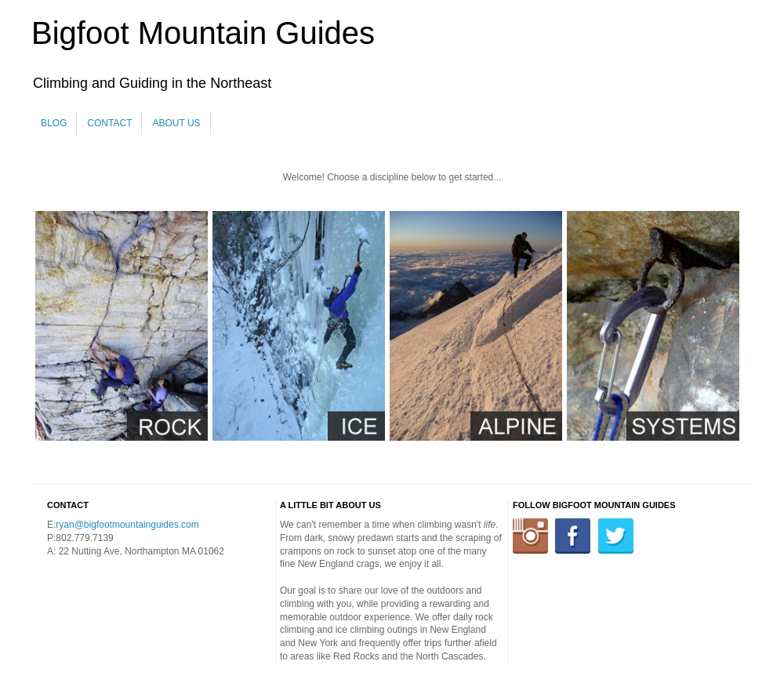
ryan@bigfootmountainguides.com (127, 525)
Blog (54, 123)
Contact (109, 123)
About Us (176, 123)
